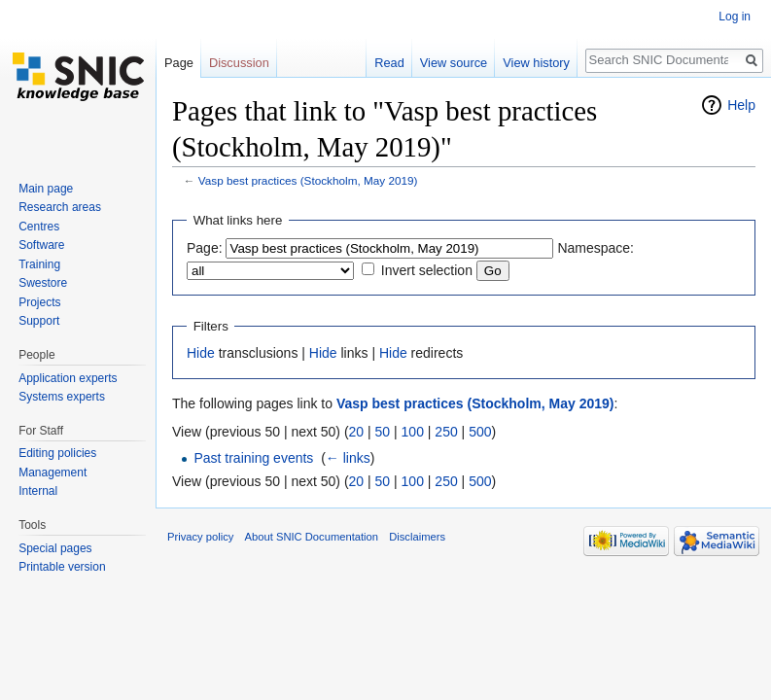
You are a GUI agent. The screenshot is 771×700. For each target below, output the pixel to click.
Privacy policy (200, 537)
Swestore (43, 283)
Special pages (55, 548)
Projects (39, 302)
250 (446, 432)
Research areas (60, 207)
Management (53, 472)
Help (741, 105)
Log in (735, 17)
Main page (46, 189)
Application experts (68, 378)
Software (41, 245)
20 (357, 432)
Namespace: (596, 248)
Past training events (253, 458)
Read (389, 63)
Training (39, 264)
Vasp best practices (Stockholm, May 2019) (308, 180)
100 (413, 432)
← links (348, 458)
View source (454, 63)
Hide (201, 353)
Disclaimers (417, 537)
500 (480, 432)
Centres (39, 227)
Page (179, 63)
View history (536, 63)
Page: (205, 248)
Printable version (62, 567)
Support (39, 321)
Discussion (239, 63)
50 (383, 432)
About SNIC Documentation (312, 537)
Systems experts (62, 397)
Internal (38, 491)
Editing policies (57, 453)
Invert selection (427, 270)
